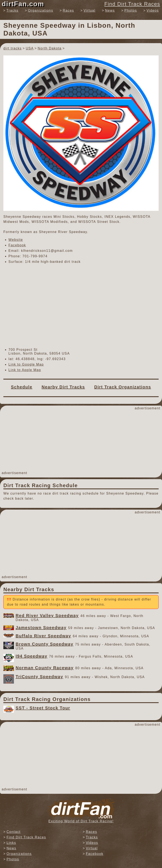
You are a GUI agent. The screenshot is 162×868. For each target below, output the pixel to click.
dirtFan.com (23, 4)
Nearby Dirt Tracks (63, 387)
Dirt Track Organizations (123, 387)
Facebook (17, 245)
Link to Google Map (26, 364)
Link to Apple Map (25, 370)
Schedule (22, 387)
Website (16, 240)
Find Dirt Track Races (132, 4)
